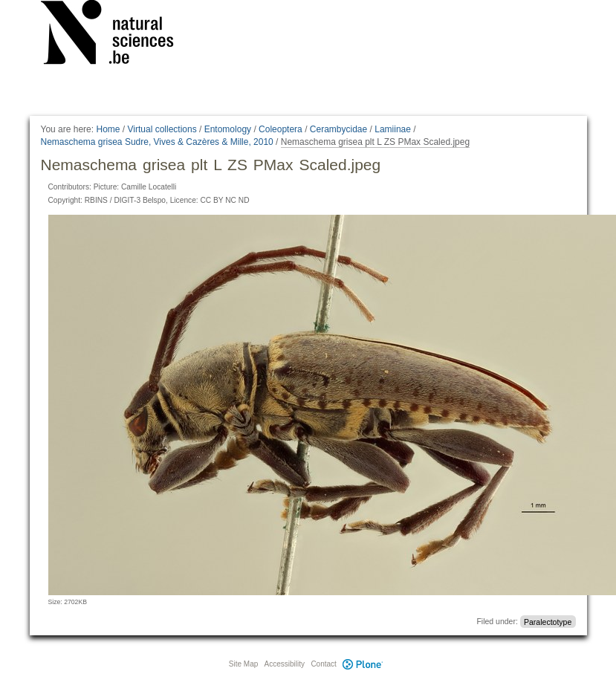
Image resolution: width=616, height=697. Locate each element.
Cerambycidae (338, 129)
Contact (323, 664)
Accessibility (285, 664)
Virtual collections (162, 129)
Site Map (243, 664)
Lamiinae (393, 129)
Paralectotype (548, 621)
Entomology (228, 129)
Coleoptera (281, 129)
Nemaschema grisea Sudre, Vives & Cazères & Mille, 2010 (157, 142)
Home (108, 129)
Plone (363, 664)
